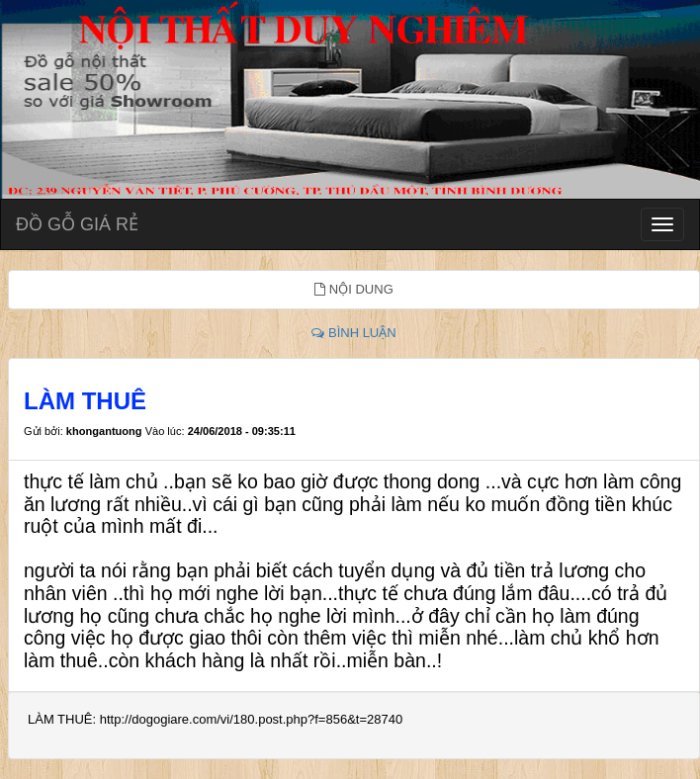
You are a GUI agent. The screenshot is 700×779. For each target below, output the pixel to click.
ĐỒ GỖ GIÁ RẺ (77, 224)
